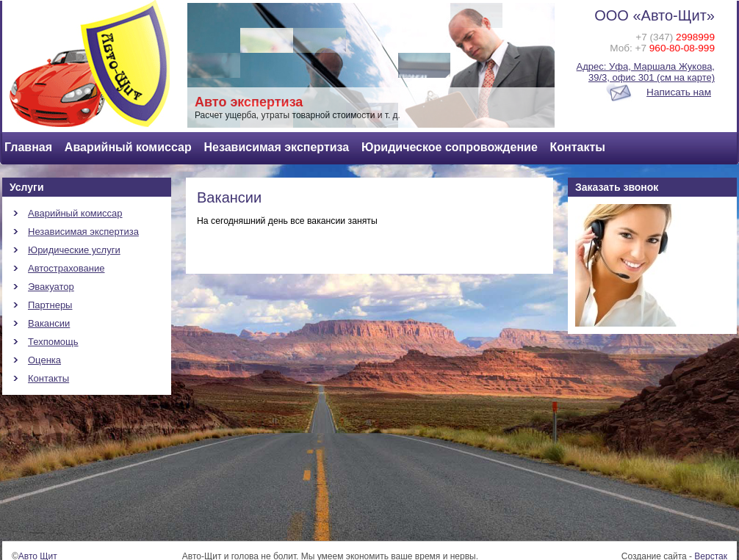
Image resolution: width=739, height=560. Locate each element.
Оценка (44, 360)
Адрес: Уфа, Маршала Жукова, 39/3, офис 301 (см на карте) (646, 72)
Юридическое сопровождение (450, 147)
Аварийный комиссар (128, 147)
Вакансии (49, 323)
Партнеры (50, 305)
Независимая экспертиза (276, 147)
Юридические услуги (74, 250)
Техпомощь (53, 342)
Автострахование (66, 268)
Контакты (578, 147)
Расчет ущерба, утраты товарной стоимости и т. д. (298, 115)
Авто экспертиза (249, 102)
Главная (28, 147)
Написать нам (679, 92)
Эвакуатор (51, 287)
